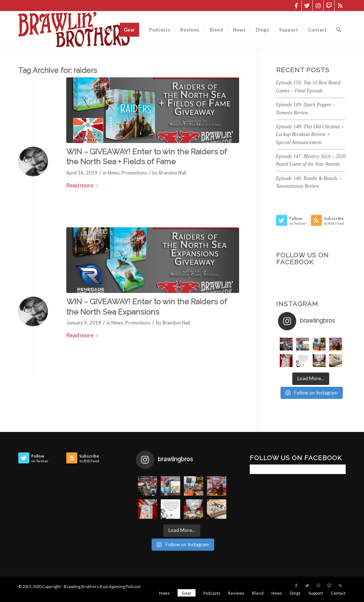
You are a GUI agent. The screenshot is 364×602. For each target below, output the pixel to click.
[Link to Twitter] (307, 5)
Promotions (134, 173)
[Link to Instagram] (318, 5)
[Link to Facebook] (296, 5)
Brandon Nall (173, 173)
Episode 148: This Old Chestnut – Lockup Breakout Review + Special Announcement (310, 135)
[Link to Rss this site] (340, 5)
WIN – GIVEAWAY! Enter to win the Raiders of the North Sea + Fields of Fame (147, 157)
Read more (84, 185)
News (114, 173)
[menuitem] (108, 30)
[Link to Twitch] (329, 5)
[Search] (339, 30)
